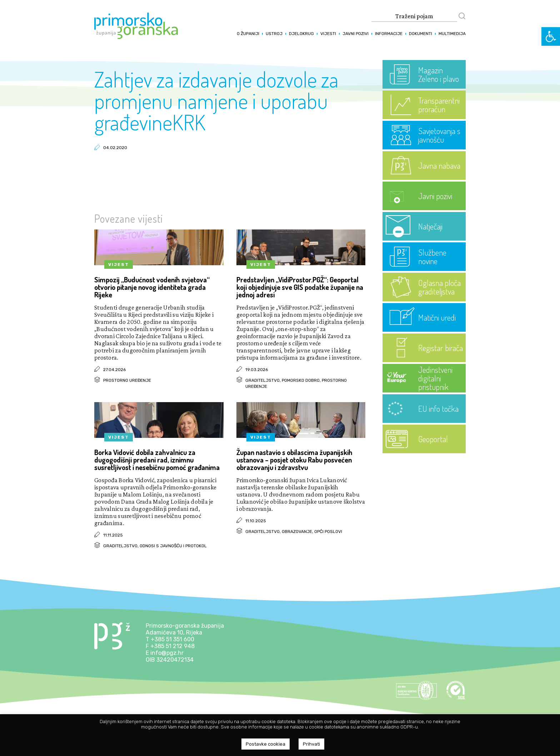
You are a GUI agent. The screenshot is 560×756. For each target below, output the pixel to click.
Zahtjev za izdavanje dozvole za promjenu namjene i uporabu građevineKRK (216, 100)
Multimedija (452, 34)
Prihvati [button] (311, 744)
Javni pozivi (356, 34)
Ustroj (274, 34)
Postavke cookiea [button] (266, 744)
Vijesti (328, 34)
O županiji (248, 34)
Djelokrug (301, 34)
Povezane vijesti (129, 218)
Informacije (389, 34)
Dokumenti (421, 34)
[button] (551, 36)
